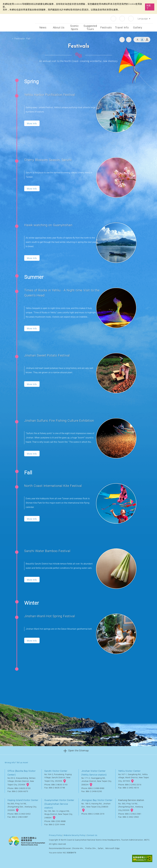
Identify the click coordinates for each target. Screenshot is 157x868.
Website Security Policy (74, 835)
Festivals (19, 39)
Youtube (131, 19)
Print (122, 40)
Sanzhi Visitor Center (56, 771)
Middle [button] (142, 40)
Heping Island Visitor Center (23, 800)
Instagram (122, 19)
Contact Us (92, 835)
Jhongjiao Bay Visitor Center (97, 800)
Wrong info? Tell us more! (16, 763)
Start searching (149, 28)
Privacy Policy (55, 835)
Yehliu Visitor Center (129, 771)
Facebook (113, 19)
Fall (28, 39)
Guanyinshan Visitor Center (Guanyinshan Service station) (59, 804)
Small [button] (137, 40)
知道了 (149, 7)
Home (9, 39)
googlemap (28, 785)
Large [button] (147, 40)
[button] (78, 750)
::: (32, 16)
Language (143, 19)
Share (129, 40)
